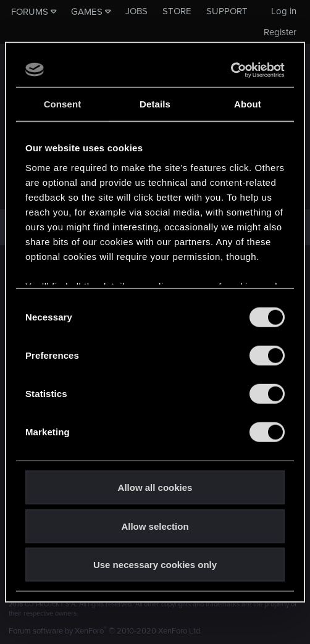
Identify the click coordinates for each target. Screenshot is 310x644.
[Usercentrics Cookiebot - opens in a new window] (231, 70)
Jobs (136, 11)
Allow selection (155, 526)
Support (227, 11)
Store (177, 11)
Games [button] (87, 12)
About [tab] (248, 104)
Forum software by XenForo (105, 631)
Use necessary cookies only (155, 565)
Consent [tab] (63, 104)
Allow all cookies (155, 487)
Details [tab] (155, 104)
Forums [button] (30, 12)
